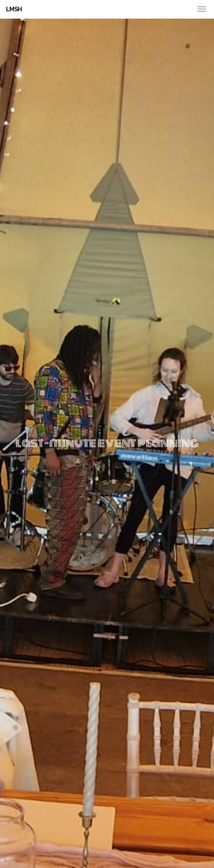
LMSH (14, 9)
